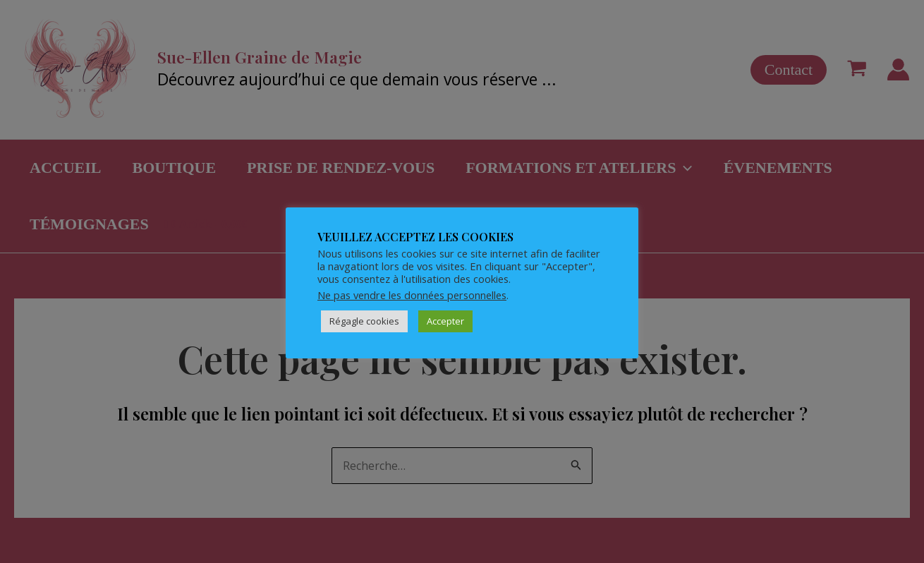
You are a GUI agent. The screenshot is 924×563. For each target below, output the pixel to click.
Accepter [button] (445, 321)
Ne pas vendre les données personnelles (412, 295)
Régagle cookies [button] (364, 321)
